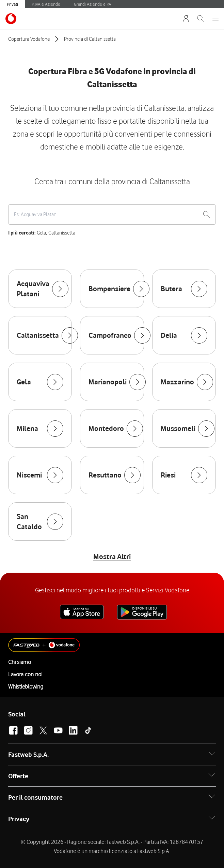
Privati (12, 4)
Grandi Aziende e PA (93, 4)
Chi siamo (20, 662)
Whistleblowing (26, 687)
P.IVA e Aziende (46, 4)
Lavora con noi (25, 674)
